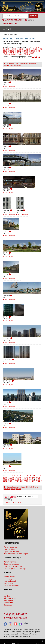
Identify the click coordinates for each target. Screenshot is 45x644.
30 (16, 51)
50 (25, 53)
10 (8, 49)
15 (20, 49)
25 (4, 51)
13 (15, 49)
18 (27, 49)
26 (6, 51)
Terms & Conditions (11, 586)
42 (6, 53)
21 (34, 49)
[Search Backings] (15, 16)
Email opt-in (8, 601)
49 (23, 53)
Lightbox (31, 20)
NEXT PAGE (24, 55)
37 (32, 51)
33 (23, 51)
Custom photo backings (13, 566)
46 (16, 53)
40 (39, 51)
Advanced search (10, 598)
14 (18, 49)
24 (41, 49)
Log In (6, 594)
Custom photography (12, 564)
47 (18, 53)
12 (13, 49)
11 (11, 49)
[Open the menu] (22, 29)
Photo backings (9, 549)
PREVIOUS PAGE (21, 481)
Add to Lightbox (9, 86)
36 (30, 51)
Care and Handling (11, 581)
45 (13, 53)
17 (24, 49)
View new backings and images (16, 554)
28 (11, 51)
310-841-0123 (10, 23)
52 (30, 53)
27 (9, 51)
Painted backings (10, 547)
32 (20, 51)
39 (37, 51)
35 (27, 51)
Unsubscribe (8, 603)
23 (39, 49)
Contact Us (8, 605)
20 (32, 49)
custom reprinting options (12, 65)
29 (13, 51)
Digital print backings (12, 552)
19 (29, 49)
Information (8, 579)
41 (4, 53)
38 (34, 51)
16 (22, 49)
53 (32, 53)
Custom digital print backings (15, 569)
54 (34, 53)
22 (36, 49)
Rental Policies (9, 577)
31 (18, 51)
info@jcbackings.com (16, 618)
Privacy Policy (9, 583)
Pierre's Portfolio (10, 562)
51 (27, 53)
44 (11, 53)
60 (39, 57)
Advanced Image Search (13, 502)
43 (9, 53)
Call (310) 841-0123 (15, 614)
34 (25, 51)
